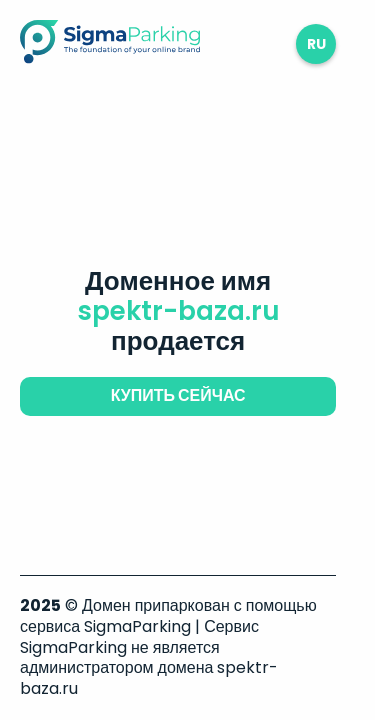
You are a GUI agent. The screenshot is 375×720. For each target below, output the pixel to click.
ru (316, 44)
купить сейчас (178, 395)
